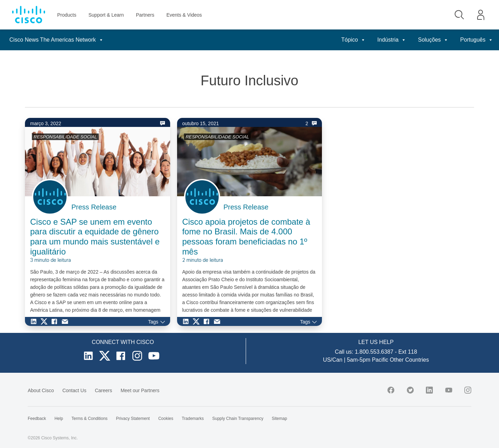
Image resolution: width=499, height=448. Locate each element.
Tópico (353, 40)
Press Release (94, 207)
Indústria (392, 40)
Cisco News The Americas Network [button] (56, 40)
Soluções (433, 40)
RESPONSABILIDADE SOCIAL (65, 137)
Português (477, 40)
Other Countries (409, 360)
